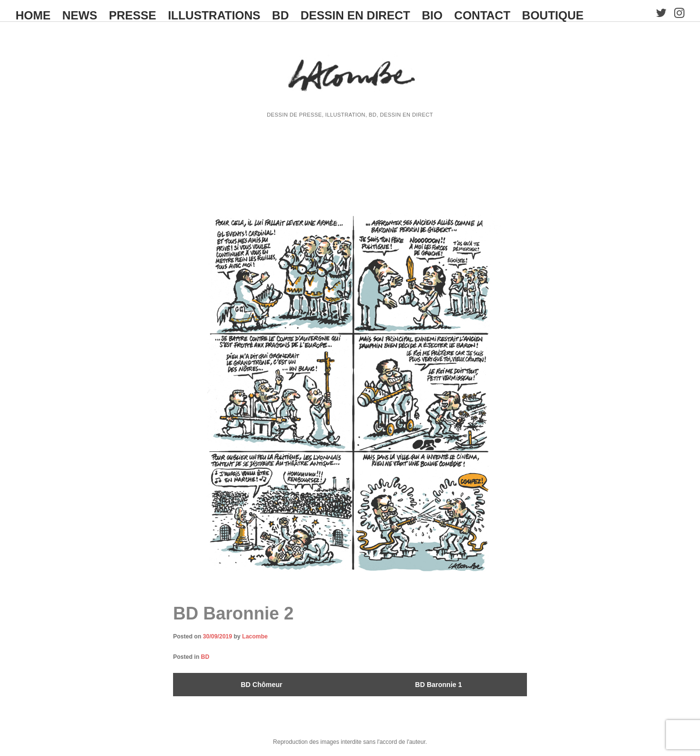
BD (281, 15)
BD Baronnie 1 (438, 685)
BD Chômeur (262, 685)
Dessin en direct (355, 15)
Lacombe (255, 636)
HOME (33, 15)
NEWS (80, 15)
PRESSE (132, 15)
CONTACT (482, 15)
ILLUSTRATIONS (214, 15)
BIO (432, 15)
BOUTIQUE (553, 15)
